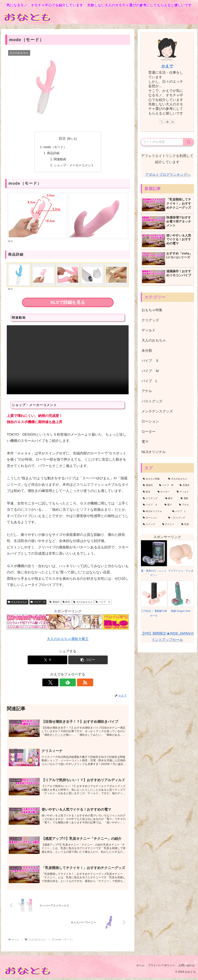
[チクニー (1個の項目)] (170, 524)
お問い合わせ (186, 968)
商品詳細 (53, 153)
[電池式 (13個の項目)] (149, 485)
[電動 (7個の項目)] (186, 499)
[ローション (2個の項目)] (153, 518)
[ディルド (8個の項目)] (184, 492)
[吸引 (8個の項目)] (171, 499)
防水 (66, 603)
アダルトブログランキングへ (168, 175)
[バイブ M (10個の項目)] (167, 485)
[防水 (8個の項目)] (148, 492)
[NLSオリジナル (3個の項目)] (155, 511)
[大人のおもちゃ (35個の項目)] (180, 479)
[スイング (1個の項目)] (150, 524)
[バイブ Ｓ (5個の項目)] (151, 505)
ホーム (139, 968)
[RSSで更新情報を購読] (77, 683)
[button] (88, 661)
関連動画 (60, 160)
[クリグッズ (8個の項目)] (152, 499)
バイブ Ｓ (38, 603)
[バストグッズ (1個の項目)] (180, 518)
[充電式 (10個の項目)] (186, 485)
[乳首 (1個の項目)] (186, 524)
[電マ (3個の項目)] (170, 505)
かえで (167, 66)
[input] (162, 142)
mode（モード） (55, 147)
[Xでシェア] (47, 661)
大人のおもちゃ (18, 603)
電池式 (54, 603)
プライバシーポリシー (160, 968)
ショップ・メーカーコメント (74, 166)
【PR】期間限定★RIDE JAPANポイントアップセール (167, 637)
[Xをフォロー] (59, 683)
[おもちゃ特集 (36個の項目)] (153, 479)
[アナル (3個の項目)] (185, 505)
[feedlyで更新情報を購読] (68, 683)
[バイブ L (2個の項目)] (182, 511)
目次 (62, 138)
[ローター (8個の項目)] (165, 492)
